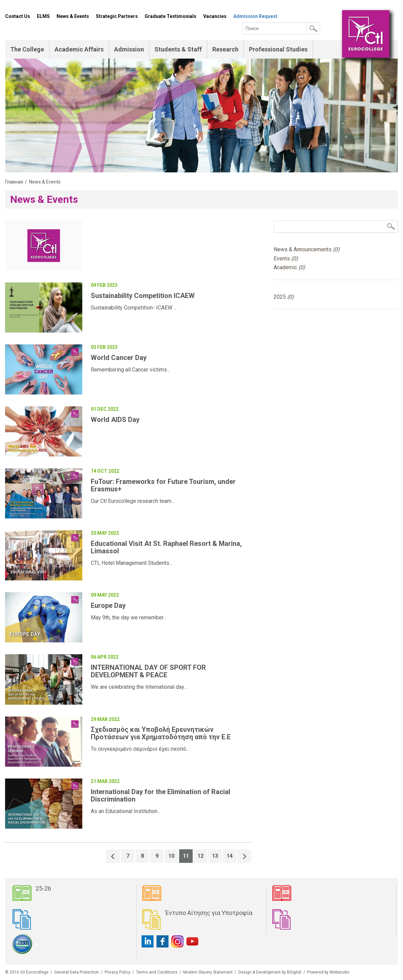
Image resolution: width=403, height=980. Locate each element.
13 (215, 856)
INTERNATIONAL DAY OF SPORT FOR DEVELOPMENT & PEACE (148, 671)
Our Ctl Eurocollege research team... (133, 501)
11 (186, 856)
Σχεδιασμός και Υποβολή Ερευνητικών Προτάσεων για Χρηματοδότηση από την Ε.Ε (161, 733)
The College (27, 49)
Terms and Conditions (157, 972)
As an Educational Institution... (126, 811)
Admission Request (255, 16)
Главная (14, 182)
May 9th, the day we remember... (129, 617)
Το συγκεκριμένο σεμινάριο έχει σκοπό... (140, 749)
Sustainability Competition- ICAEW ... (134, 308)
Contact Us (18, 16)
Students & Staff (178, 49)
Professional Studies (278, 49)
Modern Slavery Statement (208, 972)
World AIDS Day (115, 420)
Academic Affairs (79, 49)
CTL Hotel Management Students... (132, 563)
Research (225, 49)
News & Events (73, 16)
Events (286, 259)
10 (171, 856)
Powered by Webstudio (328, 972)
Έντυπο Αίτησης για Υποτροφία (209, 913)
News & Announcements (307, 249)
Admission (129, 49)
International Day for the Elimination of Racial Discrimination (161, 795)
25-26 (43, 888)
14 (230, 856)
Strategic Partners (117, 16)
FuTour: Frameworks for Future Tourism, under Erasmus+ (163, 485)
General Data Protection (77, 972)
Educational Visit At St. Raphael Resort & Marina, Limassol (166, 547)
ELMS (43, 16)
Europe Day (108, 605)
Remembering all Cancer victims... (130, 370)
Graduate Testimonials (171, 16)
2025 (284, 297)
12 (200, 856)
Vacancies (215, 16)
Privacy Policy (118, 972)
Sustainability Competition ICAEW (143, 296)
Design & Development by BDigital (270, 972)
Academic (289, 267)
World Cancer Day (119, 358)
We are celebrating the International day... (139, 687)
